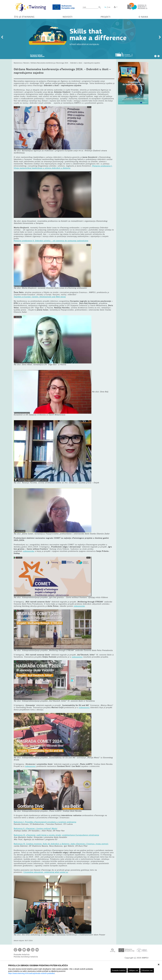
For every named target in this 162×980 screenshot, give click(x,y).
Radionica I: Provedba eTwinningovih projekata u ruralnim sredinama (45, 822)
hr (105, 7)
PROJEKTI (106, 17)
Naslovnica (18, 63)
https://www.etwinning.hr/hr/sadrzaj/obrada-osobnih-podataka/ (32, 973)
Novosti (26, 63)
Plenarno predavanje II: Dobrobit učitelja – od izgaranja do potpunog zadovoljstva (51, 241)
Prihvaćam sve (147, 970)
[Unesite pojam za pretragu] (90, 7)
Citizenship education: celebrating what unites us (46, 872)
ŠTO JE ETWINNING (24, 17)
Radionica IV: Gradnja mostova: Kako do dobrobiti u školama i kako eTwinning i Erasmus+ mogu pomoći (61, 844)
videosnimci (77, 657)
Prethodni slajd (2, 37)
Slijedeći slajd (160, 37)
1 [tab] (155, 56)
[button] (100, 7)
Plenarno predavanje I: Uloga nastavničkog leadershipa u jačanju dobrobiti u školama (63, 167)
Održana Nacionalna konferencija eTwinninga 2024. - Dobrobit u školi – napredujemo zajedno (65, 63)
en (109, 7)
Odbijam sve (133, 970)
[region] (81, 970)
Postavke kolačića (119, 970)
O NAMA (143, 17)
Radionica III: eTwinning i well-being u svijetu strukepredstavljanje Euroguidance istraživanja (56, 835)
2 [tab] (159, 56)
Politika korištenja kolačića (26, 957)
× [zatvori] (159, 964)
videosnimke (79, 606)
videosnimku (29, 551)
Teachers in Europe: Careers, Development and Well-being (40, 297)
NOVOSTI (68, 17)
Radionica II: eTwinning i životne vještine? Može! (35, 829)
